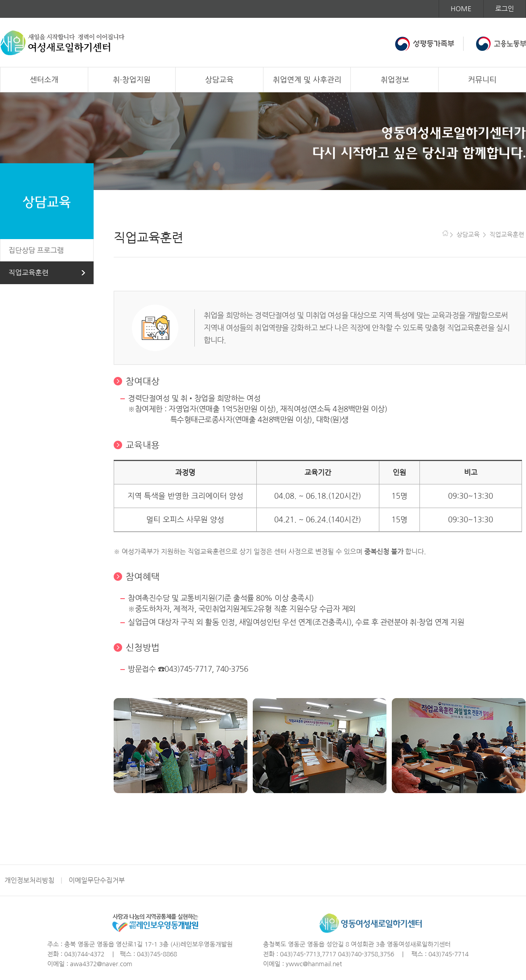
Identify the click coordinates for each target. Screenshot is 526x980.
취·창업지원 (132, 80)
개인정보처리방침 (29, 880)
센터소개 (44, 80)
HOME (461, 9)
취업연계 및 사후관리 (307, 80)
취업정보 (395, 80)
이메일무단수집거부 (97, 880)
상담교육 (219, 80)
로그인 (505, 9)
